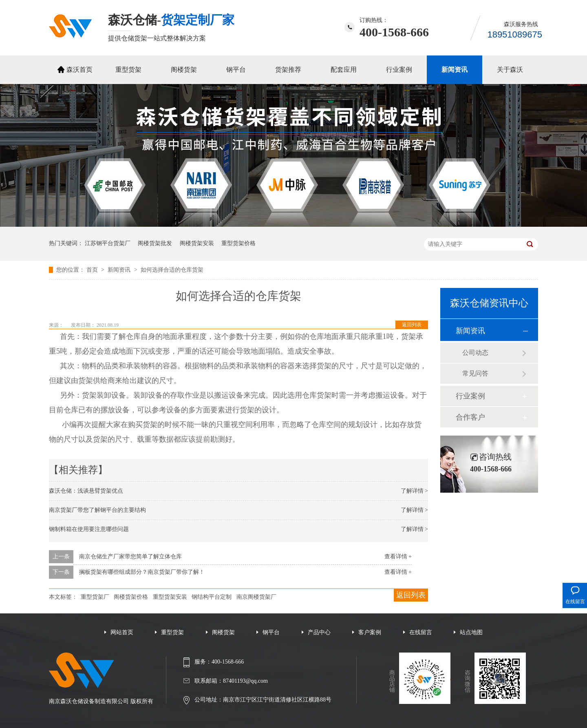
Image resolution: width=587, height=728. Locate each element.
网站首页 (122, 632)
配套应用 (344, 70)
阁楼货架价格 (131, 597)
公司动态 (475, 353)
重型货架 (128, 70)
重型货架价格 (238, 243)
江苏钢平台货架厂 (108, 243)
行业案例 (399, 70)
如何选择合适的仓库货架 (172, 270)
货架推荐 (288, 70)
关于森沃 (510, 70)
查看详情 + (398, 557)
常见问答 (475, 373)
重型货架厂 (95, 597)
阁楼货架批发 (155, 243)
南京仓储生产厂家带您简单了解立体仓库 (130, 557)
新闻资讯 (455, 70)
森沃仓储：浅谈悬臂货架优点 (86, 491)
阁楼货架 (184, 70)
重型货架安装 (170, 597)
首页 (93, 270)
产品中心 (319, 632)
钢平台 (236, 70)
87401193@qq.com (245, 681)
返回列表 (412, 325)
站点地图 (471, 632)
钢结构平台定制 (212, 597)
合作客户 (470, 417)
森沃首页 (79, 70)
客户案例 (370, 632)
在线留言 (421, 632)
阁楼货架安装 (197, 243)
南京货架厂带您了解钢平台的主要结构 (97, 510)
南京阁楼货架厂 (256, 597)
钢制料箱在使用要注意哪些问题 (89, 529)
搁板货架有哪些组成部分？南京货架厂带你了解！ (142, 572)
